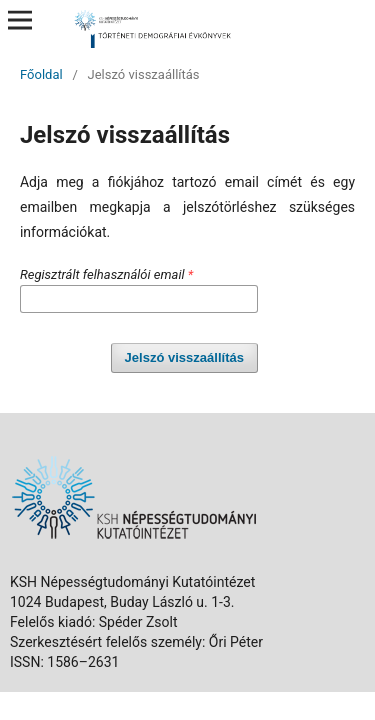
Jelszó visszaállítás (184, 357)
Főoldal (41, 74)
